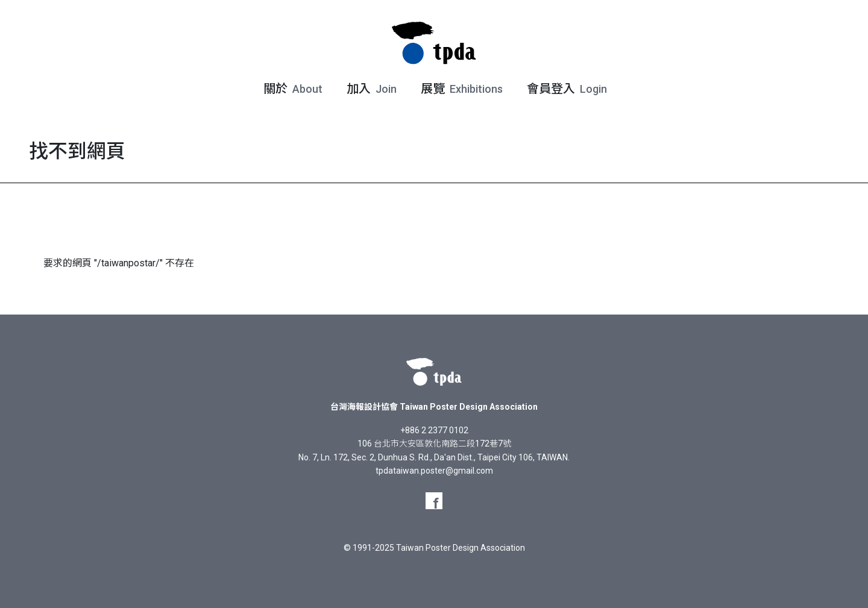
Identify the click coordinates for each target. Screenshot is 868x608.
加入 (370, 89)
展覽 (461, 89)
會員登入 (566, 89)
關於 (292, 89)
